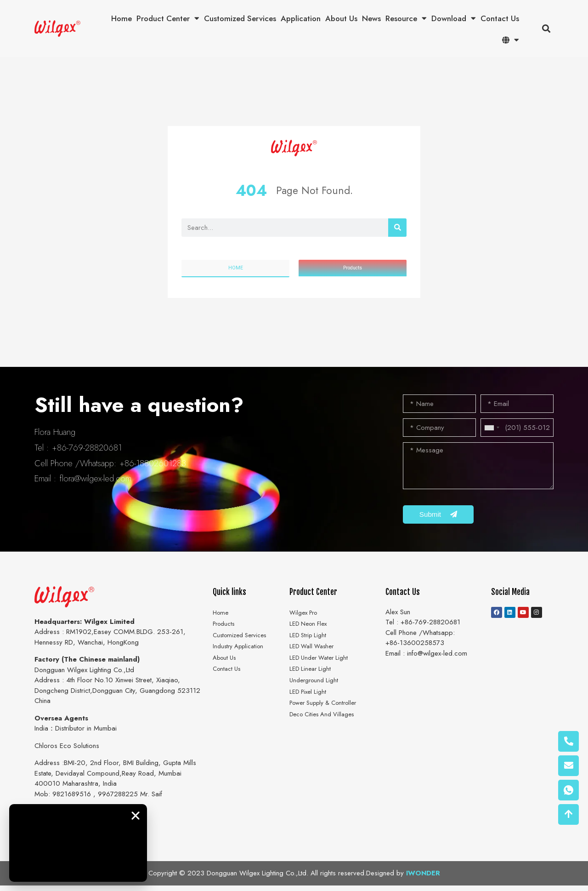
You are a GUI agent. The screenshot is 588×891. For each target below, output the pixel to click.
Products (226, 632)
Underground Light (316, 698)
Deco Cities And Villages (326, 737)
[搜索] (397, 228)
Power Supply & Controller (328, 724)
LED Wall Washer (315, 658)
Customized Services (240, 18)
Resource (406, 19)
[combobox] (492, 429)
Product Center (168, 19)
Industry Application (241, 658)
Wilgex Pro (306, 619)
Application (301, 18)
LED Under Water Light (322, 672)
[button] (546, 29)
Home (122, 18)
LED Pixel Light (310, 711)
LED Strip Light (310, 645)
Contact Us (500, 18)
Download (454, 19)
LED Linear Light (312, 685)
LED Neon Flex (311, 632)
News (371, 18)
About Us (341, 18)
